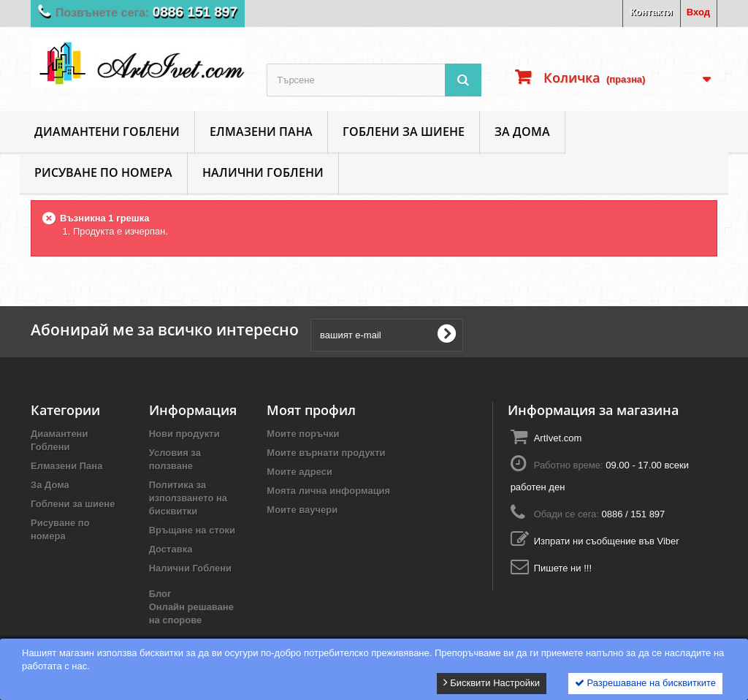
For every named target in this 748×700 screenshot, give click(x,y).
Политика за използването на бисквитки (188, 498)
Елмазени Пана (261, 132)
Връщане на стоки (192, 530)
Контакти (652, 12)
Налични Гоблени (263, 172)
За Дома (522, 132)
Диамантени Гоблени (107, 132)
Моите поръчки (303, 434)
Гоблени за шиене (404, 132)
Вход (698, 12)
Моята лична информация (328, 491)
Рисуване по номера (103, 172)
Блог (160, 594)
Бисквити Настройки (492, 682)
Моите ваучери (302, 510)
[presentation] (581, 335)
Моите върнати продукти (326, 453)
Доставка (171, 549)
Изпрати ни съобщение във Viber (607, 541)
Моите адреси (299, 472)
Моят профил (311, 410)
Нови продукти (184, 434)
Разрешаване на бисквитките (645, 683)
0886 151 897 (204, 12)
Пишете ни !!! (563, 568)
